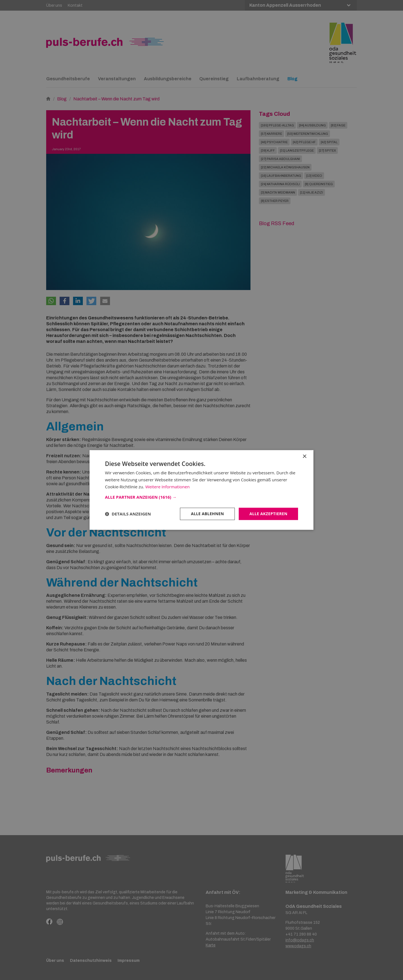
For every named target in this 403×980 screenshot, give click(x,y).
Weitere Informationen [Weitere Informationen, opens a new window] (167, 487)
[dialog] (201, 490)
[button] (201, 497)
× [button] (304, 457)
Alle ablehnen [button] (207, 514)
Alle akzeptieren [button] (268, 514)
